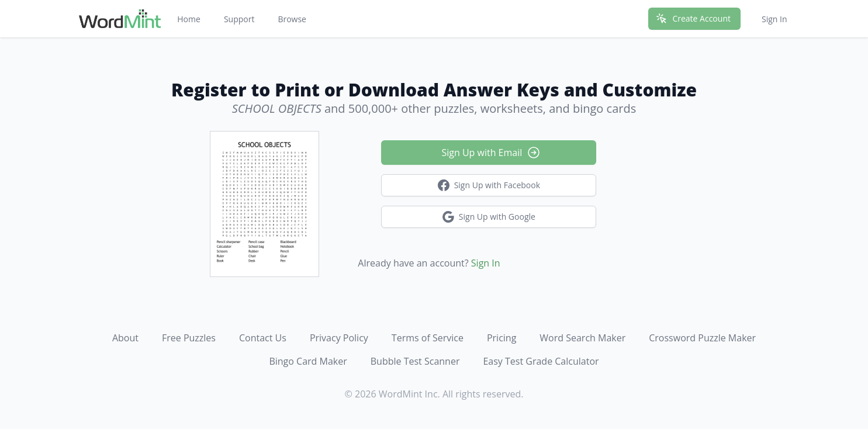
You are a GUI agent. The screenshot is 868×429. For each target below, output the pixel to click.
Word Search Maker (582, 338)
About (125, 338)
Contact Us (263, 338)
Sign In (774, 19)
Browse (292, 19)
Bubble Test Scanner (415, 361)
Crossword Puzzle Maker (702, 338)
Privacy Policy (339, 338)
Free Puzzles (189, 338)
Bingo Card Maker (308, 361)
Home (189, 19)
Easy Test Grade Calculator (541, 361)
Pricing (502, 338)
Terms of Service (428, 338)
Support (239, 19)
